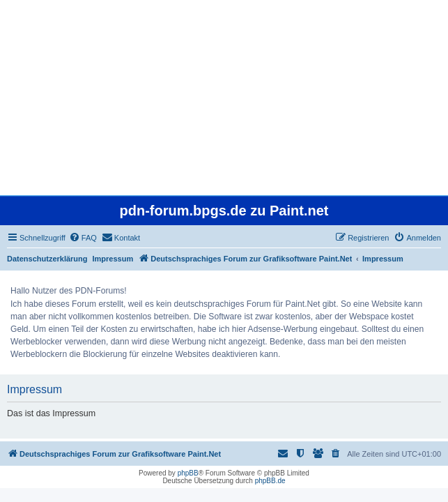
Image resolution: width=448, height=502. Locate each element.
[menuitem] (83, 238)
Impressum (113, 259)
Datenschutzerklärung (47, 259)
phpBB (188, 473)
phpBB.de (270, 481)
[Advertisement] (224, 98)
